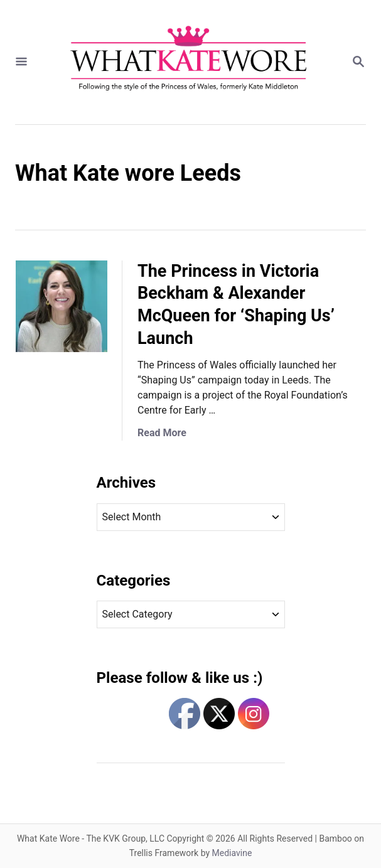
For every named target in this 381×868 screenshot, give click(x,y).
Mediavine (232, 853)
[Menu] (21, 62)
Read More (162, 433)
